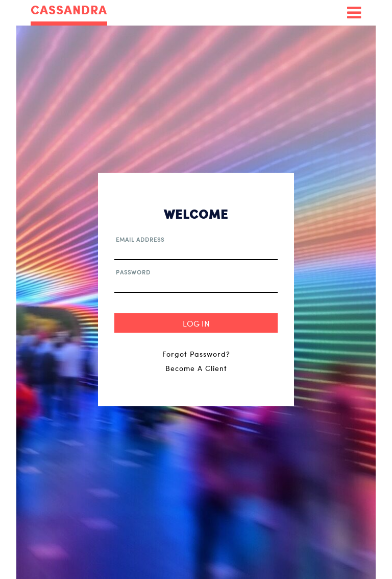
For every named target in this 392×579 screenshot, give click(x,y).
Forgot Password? (196, 354)
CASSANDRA (69, 10)
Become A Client (196, 368)
